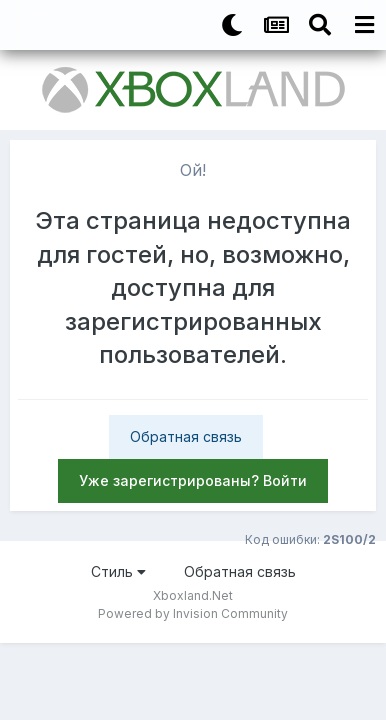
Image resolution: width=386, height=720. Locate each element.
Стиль (118, 571)
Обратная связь (186, 436)
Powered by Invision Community (193, 613)
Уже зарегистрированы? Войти (193, 480)
